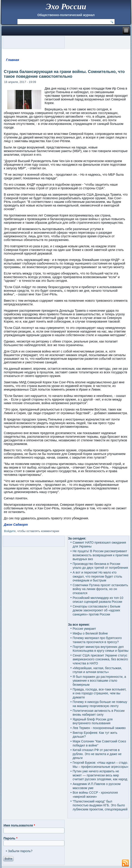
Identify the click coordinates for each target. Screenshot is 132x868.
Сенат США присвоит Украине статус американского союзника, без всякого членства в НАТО (100, 659)
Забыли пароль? (20, 851)
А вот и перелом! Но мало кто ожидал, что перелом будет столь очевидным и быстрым (97, 576)
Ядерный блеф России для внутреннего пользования (93, 721)
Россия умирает (84, 629)
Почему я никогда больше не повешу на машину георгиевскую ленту (100, 704)
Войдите (10, 531)
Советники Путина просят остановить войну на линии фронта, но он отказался (100, 589)
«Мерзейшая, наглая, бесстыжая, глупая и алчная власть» (97, 670)
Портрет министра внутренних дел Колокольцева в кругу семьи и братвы (100, 649)
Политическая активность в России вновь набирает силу (99, 713)
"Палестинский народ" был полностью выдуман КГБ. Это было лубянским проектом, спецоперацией (100, 805)
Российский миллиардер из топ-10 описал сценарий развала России (98, 600)
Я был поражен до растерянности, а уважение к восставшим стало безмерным (99, 681)
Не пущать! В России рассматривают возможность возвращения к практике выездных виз (100, 555)
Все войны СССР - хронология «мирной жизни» (95, 795)
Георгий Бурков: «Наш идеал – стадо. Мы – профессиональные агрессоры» (100, 765)
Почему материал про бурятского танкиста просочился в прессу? (97, 640)
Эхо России (66, 7)
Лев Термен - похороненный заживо (99, 728)
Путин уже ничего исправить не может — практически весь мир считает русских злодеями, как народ (100, 775)
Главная (13, 60)
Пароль (10, 838)
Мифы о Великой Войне (90, 633)
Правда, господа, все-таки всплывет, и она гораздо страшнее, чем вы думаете (99, 693)
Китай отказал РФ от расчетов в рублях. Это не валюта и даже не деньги (97, 754)
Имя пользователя (19, 825)
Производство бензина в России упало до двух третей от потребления (100, 566)
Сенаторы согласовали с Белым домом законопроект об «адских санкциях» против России (96, 610)
